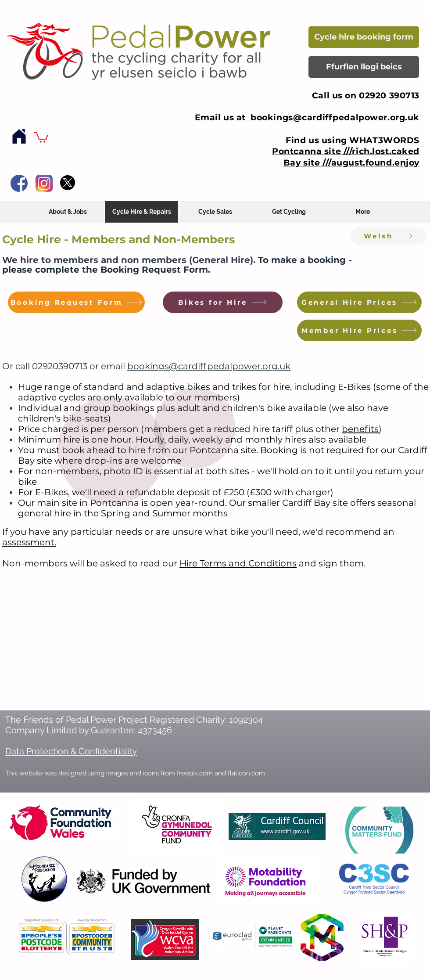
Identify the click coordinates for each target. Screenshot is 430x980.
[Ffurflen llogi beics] (364, 67)
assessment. (29, 542)
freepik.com (195, 773)
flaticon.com (246, 773)
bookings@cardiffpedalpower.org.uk (335, 117)
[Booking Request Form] (76, 302)
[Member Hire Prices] (359, 330)
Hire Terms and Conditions (238, 563)
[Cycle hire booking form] (364, 37)
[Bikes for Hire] (223, 302)
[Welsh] (388, 236)
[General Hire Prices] (359, 302)
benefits (360, 429)
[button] (41, 137)
